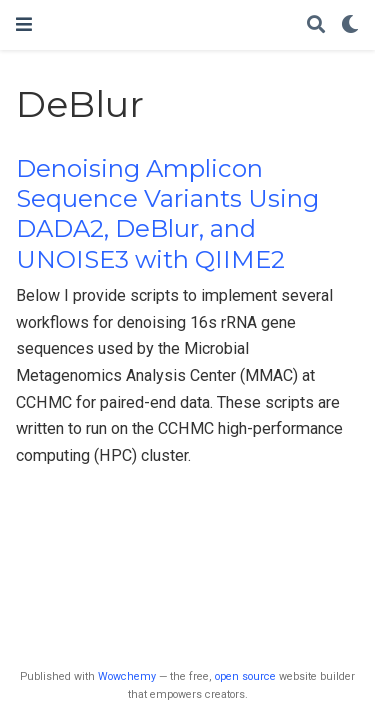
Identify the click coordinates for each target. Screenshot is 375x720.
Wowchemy (127, 676)
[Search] (316, 25)
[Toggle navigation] (24, 24)
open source (245, 676)
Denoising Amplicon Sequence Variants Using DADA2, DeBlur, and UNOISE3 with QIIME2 (167, 214)
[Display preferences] (350, 25)
